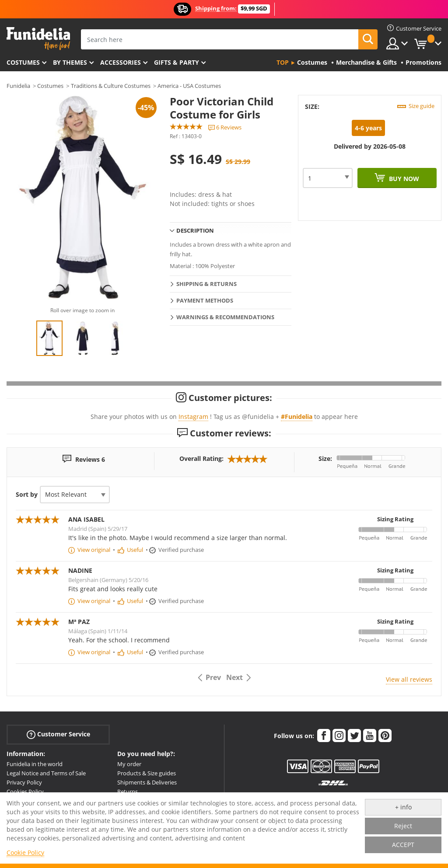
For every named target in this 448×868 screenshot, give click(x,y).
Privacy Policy (24, 782)
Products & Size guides (147, 773)
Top (283, 62)
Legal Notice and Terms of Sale (46, 773)
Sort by (27, 494)
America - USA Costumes (189, 86)
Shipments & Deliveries (147, 782)
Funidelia (18, 86)
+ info (403, 807)
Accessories (121, 62)
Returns (128, 791)
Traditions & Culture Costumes (111, 86)
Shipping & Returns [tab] (206, 284)
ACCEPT (403, 845)
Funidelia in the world (35, 764)
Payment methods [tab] (205, 300)
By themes (70, 62)
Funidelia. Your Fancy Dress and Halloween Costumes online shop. (38, 39)
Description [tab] (195, 230)
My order (129, 764)
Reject (403, 826)
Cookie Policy (25, 852)
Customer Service (58, 734)
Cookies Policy (25, 791)
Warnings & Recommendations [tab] (225, 317)
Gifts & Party (177, 62)
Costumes (23, 62)
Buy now (403, 179)
